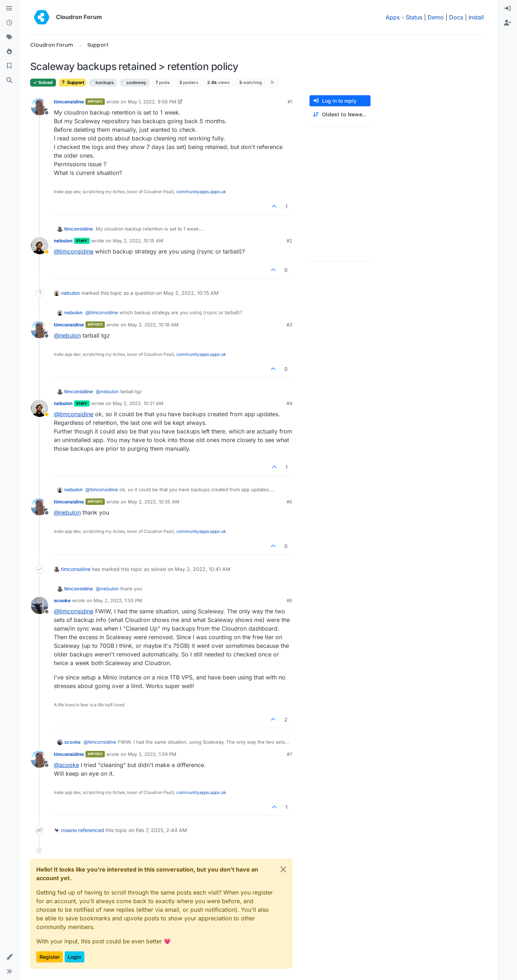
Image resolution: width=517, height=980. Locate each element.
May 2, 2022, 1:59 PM (152, 754)
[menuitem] (508, 9)
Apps (393, 17)
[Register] (508, 23)
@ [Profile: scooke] (66, 765)
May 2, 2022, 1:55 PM (118, 600)
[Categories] (9, 9)
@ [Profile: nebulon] (67, 335)
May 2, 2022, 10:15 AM (138, 241)
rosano (69, 830)
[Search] (9, 80)
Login (74, 957)
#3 (289, 325)
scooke (62, 600)
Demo (436, 17)
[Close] (283, 869)
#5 (289, 502)
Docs (456, 17)
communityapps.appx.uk (201, 192)
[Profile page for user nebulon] (39, 246)
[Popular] (9, 52)
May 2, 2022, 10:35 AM (154, 502)
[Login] (508, 9)
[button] (9, 957)
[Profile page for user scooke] (39, 605)
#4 (289, 403)
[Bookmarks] (9, 66)
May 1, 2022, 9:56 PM (152, 102)
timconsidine (69, 102)
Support (72, 82)
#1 (290, 102)
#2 (289, 241)
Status (414, 17)
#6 (289, 600)
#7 (290, 754)
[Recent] (9, 23)
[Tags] (9, 37)
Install (476, 17)
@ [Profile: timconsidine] (74, 251)
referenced (91, 830)
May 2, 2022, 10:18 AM (153, 325)
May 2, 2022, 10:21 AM (138, 403)
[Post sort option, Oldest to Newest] (340, 115)
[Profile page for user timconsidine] (39, 107)
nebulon (63, 241)
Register (50, 957)
